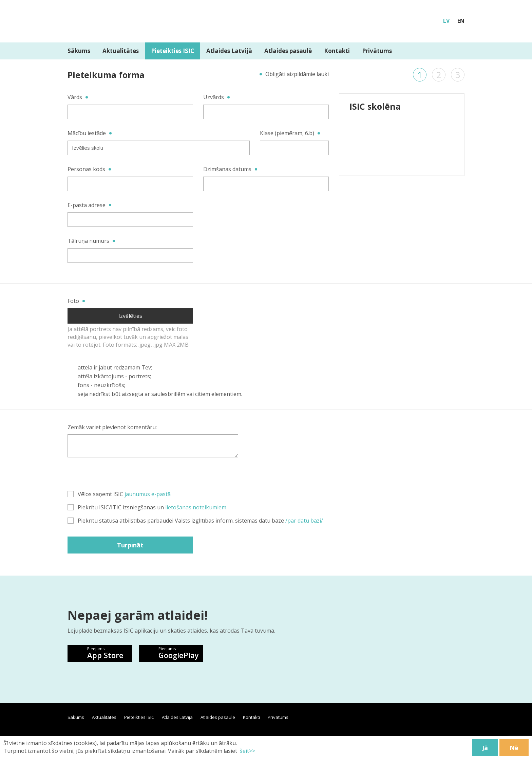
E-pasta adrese (87, 205)
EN (461, 21)
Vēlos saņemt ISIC (119, 494)
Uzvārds (214, 97)
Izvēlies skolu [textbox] (88, 148)
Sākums (79, 51)
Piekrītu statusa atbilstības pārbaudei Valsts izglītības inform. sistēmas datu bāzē (195, 521)
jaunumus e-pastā (148, 494)
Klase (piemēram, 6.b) (287, 133)
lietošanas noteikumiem (196, 507)
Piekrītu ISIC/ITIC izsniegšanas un (147, 507)
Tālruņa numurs (88, 241)
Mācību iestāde (87, 133)
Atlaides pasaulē (288, 51)
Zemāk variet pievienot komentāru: (112, 427)
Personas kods (86, 169)
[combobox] (159, 148)
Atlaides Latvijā (229, 51)
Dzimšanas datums (227, 169)
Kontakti (337, 51)
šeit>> (247, 751)
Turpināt (130, 545)
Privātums (377, 51)
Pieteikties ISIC (173, 51)
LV (446, 21)
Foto (73, 301)
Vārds (75, 97)
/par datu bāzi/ (304, 521)
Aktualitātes (121, 51)
